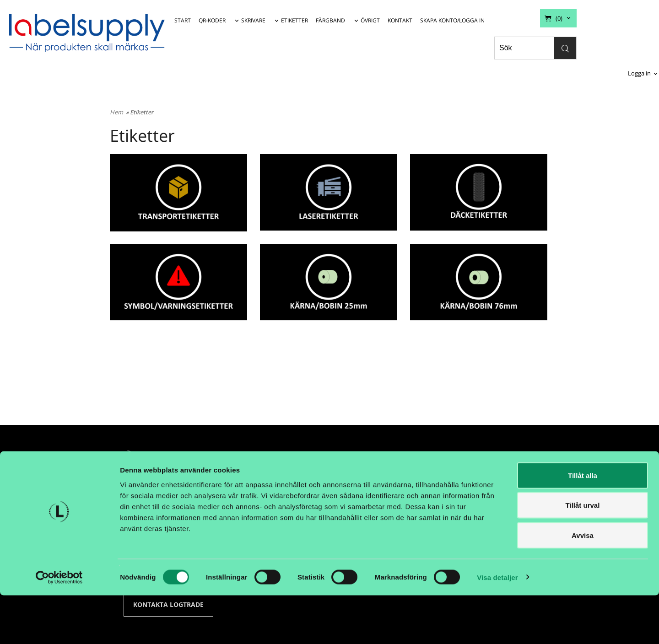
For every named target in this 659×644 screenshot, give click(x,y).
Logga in (639, 73)
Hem (116, 112)
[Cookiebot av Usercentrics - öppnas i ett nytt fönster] (59, 626)
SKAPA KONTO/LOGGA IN (452, 20)
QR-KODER (212, 20)
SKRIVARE (253, 20)
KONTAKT (400, 20)
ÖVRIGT (370, 20)
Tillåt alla (583, 524)
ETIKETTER (294, 20)
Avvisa (583, 584)
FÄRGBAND (330, 20)
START (183, 20)
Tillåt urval (583, 554)
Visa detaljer (497, 626)
